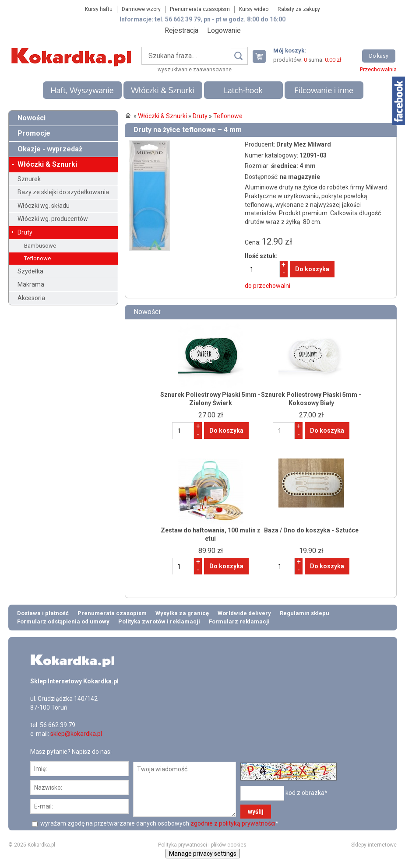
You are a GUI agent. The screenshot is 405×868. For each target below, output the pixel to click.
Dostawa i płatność (43, 613)
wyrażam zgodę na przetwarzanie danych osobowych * (159, 823)
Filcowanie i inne (324, 90)
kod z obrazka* (306, 793)
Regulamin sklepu (305, 613)
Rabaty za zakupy (299, 9)
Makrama (31, 284)
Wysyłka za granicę (182, 613)
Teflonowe (37, 258)
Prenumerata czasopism (200, 9)
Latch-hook (243, 90)
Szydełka (30, 271)
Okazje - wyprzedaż (50, 149)
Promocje (34, 133)
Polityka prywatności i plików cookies (202, 845)
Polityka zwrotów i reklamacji (159, 621)
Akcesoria (31, 298)
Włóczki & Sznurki (163, 90)
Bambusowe (40, 246)
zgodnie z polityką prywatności (233, 823)
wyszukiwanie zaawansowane (195, 70)
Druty (25, 232)
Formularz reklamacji (239, 621)
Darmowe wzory (141, 9)
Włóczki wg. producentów (53, 219)
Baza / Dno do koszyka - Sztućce (311, 530)
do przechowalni (268, 286)
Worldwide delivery (244, 613)
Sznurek (29, 179)
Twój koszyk (263, 56)
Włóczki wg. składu (44, 206)
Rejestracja (181, 30)
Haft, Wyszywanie (82, 90)
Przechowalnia (378, 69)
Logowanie (224, 30)
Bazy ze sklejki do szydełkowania (63, 192)
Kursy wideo (254, 9)
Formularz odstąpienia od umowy (63, 621)
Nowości (32, 118)
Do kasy (379, 56)
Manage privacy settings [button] (203, 854)
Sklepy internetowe (374, 845)
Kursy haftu (99, 9)
